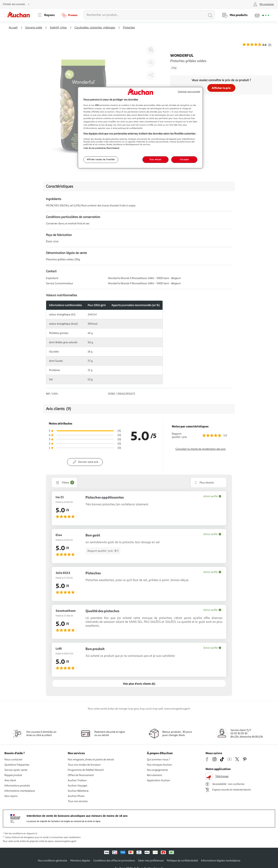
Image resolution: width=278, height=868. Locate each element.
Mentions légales (80, 861)
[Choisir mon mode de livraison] (18, 4)
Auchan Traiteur (77, 780)
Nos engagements (157, 770)
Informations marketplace (20, 791)
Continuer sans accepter (189, 91)
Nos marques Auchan (159, 765)
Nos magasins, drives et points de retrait (91, 759)
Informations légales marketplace (221, 861)
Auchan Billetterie (78, 791)
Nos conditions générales (53, 861)
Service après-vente (16, 770)
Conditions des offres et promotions (114, 861)
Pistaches (129, 28)
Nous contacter (13, 759)
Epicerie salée (34, 28)
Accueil (13, 28)
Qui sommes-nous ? (158, 759)
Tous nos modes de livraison (84, 765)
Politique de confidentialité (182, 861)
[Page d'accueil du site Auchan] (20, 15)
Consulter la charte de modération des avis (200, 449)
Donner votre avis (88, 462)
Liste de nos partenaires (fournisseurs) (101, 148)
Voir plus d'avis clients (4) (139, 684)
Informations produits (17, 786)
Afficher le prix (221, 88)
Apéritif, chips (58, 28)
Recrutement (154, 775)
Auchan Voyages (78, 786)
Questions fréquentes (17, 765)
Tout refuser (156, 159)
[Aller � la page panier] (262, 15)
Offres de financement (81, 775)
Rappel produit (13, 775)
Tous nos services (78, 801)
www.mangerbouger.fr (65, 841)
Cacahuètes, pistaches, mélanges (95, 28)
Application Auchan (158, 780)
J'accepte (184, 159)
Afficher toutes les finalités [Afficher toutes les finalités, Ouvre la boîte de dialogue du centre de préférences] (101, 159)
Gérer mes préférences (151, 861)
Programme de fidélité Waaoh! (86, 770)
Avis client (10, 780)
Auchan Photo (76, 796)
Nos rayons (11, 796)
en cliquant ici (30, 834)
